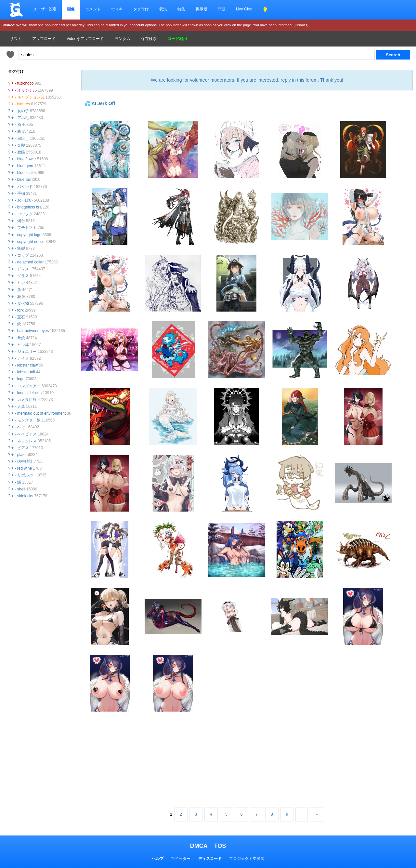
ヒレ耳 (23, 345)
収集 (163, 9)
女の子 (23, 111)
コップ (23, 255)
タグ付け (141, 9)
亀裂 (21, 248)
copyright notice (31, 242)
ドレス (23, 269)
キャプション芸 (31, 97)
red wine (25, 468)
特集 (181, 9)
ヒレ (21, 283)
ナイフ (23, 358)
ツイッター (181, 859)
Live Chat (244, 9)
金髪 (21, 145)
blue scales (27, 173)
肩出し (23, 139)
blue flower (27, 159)
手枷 (21, 194)
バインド (25, 187)
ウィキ (117, 9)
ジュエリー (27, 352)
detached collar (30, 262)
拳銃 (21, 338)
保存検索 (149, 39)
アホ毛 (23, 118)
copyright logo (29, 235)
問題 (222, 9)
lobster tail (26, 372)
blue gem (25, 166)
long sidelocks (29, 393)
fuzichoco (26, 83)
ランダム (123, 39)
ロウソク (25, 214)
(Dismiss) (301, 25)
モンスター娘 (29, 420)
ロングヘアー (29, 386)
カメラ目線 (27, 400)
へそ (21, 427)
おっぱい (25, 200)
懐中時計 (25, 461)
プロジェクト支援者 (247, 859)
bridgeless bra (29, 207)
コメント (93, 9)
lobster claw (27, 365)
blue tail (24, 180)
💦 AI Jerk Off (100, 103)
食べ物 (23, 303)
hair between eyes (33, 331)
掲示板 (201, 9)
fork (20, 310)
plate (21, 455)
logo (21, 379)
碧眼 (21, 152)
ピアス (23, 448)
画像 (71, 9)
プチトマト (27, 228)
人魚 (21, 407)
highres (24, 104)
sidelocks (25, 496)
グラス (23, 276)
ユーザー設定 (45, 9)
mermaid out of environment (41, 413)
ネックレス (27, 441)
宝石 (21, 317)
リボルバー (27, 475)
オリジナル (27, 90)
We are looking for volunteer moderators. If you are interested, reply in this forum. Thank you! (247, 80)
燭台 (21, 221)
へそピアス (27, 434)
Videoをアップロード (85, 39)
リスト (16, 39)
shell (21, 489)
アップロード (44, 39)
